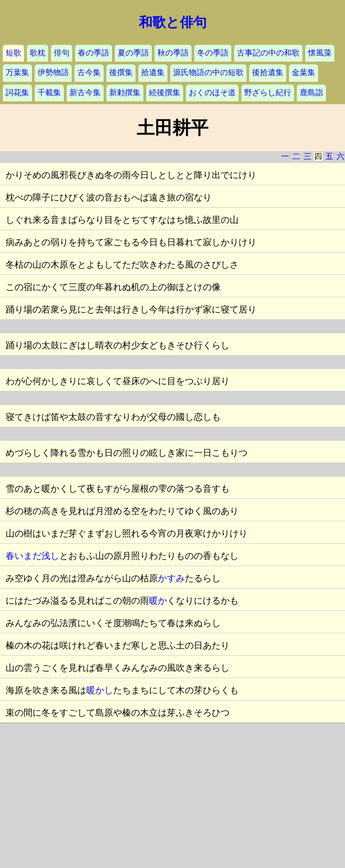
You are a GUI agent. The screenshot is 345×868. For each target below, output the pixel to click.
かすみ (171, 578)
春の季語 (94, 53)
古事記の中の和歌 (268, 53)
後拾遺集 (268, 73)
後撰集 (121, 73)
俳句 (62, 53)
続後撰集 (165, 93)
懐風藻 (320, 53)
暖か (158, 601)
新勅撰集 (125, 93)
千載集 (49, 93)
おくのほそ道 (212, 93)
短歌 (13, 53)
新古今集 (85, 93)
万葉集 (17, 73)
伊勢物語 (53, 73)
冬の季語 (213, 53)
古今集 (89, 73)
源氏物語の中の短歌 (208, 73)
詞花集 (17, 93)
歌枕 (38, 53)
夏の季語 (133, 53)
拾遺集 (153, 73)
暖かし (100, 690)
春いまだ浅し (32, 556)
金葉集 (304, 73)
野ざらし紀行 (268, 93)
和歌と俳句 (173, 22)
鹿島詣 (311, 93)
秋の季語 (173, 53)
